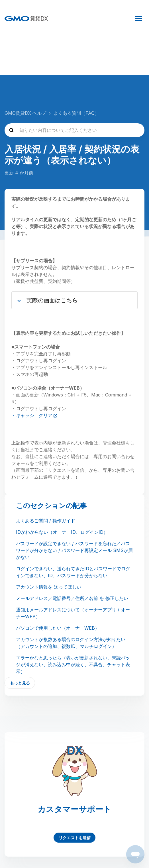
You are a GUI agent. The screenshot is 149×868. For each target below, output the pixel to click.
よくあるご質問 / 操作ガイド (46, 521)
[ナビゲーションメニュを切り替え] (138, 19)
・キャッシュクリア (32, 415)
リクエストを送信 (75, 838)
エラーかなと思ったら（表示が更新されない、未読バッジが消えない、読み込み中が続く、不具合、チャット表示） (73, 664)
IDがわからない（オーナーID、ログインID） (62, 532)
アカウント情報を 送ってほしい (49, 587)
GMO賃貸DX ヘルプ (25, 113)
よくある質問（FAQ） (76, 113)
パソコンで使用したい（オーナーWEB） (58, 628)
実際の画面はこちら (52, 300)
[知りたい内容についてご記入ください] (74, 130)
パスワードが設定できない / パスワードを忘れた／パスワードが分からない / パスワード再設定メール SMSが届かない (74, 550)
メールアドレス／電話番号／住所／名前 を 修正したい (72, 598)
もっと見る (20, 683)
